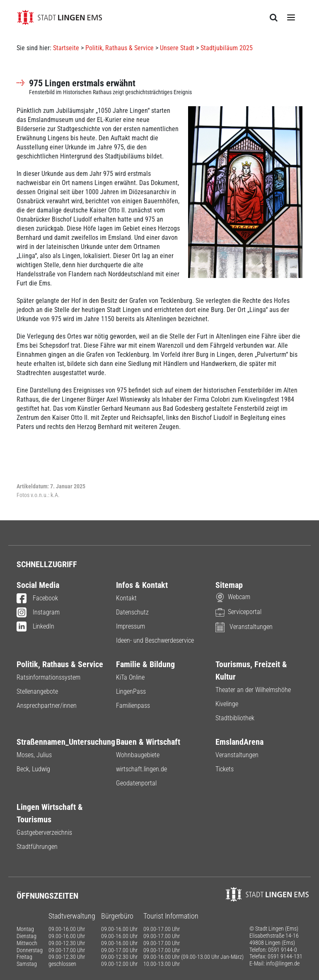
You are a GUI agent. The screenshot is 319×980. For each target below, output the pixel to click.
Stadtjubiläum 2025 (227, 48)
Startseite (66, 48)
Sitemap (229, 585)
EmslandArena (239, 742)
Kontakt (126, 598)
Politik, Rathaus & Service (120, 48)
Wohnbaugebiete (138, 755)
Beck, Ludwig (33, 769)
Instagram (38, 613)
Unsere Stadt (177, 48)
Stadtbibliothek (235, 718)
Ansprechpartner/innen (47, 706)
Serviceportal (238, 612)
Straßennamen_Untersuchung (60, 742)
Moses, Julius (34, 755)
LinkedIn (35, 627)
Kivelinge (227, 704)
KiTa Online (130, 677)
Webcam (233, 597)
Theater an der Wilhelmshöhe (253, 690)
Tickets (225, 769)
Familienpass (133, 706)
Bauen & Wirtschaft (148, 742)
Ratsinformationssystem (48, 677)
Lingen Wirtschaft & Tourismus (50, 813)
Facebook (37, 599)
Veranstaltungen (244, 627)
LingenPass (131, 691)
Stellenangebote (37, 691)
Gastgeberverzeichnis (44, 833)
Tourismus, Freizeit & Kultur (251, 670)
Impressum (130, 626)
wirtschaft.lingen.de (141, 769)
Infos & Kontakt (142, 585)
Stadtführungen (37, 847)
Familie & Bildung (145, 664)
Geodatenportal (136, 783)
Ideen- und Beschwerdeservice (155, 640)
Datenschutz (132, 612)
